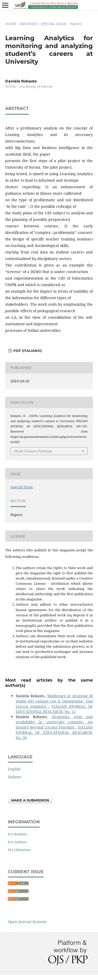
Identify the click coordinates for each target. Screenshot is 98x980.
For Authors (18, 842)
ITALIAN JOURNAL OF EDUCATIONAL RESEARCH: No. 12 (54, 709)
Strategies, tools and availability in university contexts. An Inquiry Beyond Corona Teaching (54, 722)
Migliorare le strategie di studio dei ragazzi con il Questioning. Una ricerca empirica (54, 701)
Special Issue (54, 24)
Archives (29, 24)
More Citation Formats (33, 451)
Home (11, 24)
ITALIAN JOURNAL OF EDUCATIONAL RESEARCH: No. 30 (54, 732)
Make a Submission (30, 800)
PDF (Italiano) (27, 351)
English (14, 769)
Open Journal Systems (27, 922)
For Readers (18, 834)
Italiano (15, 777)
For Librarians (19, 850)
